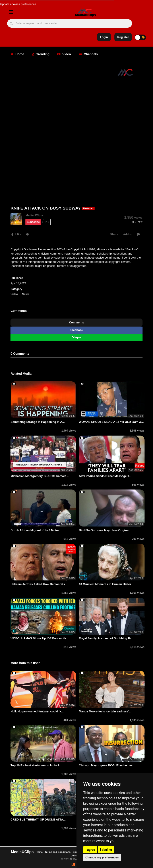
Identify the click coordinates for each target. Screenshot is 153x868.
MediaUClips (34, 215)
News (26, 294)
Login (104, 37)
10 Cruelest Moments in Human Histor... (106, 584)
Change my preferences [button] (102, 857)
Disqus (76, 337)
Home (17, 54)
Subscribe (33, 222)
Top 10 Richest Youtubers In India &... (36, 765)
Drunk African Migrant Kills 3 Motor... (36, 530)
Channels (88, 54)
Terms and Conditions (58, 852)
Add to (128, 234)
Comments (76, 322)
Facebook (77, 330)
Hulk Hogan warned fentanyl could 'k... (37, 711)
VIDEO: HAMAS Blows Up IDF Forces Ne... (40, 638)
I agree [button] (90, 850)
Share (114, 234)
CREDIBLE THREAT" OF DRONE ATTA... (38, 820)
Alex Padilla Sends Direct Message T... (105, 476)
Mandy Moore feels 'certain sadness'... (105, 711)
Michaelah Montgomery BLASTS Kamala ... (40, 476)
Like (16, 234)
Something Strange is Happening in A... (38, 422)
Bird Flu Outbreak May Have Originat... (105, 530)
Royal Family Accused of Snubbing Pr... (106, 638)
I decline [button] (106, 850)
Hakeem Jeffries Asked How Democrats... (39, 584)
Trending (41, 54)
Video (64, 54)
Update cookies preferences (18, 4)
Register (123, 37)
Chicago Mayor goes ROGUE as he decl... (107, 765)
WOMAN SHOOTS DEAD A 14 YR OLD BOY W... (111, 422)
